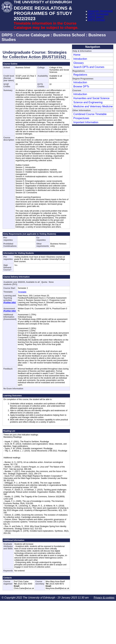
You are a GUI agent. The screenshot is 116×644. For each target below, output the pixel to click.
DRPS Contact (96, 20)
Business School (69, 35)
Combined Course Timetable (90, 114)
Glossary (79, 63)
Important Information (86, 122)
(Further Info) (10, 303)
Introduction (80, 59)
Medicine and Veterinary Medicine (93, 106)
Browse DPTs (81, 86)
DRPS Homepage (98, 14)
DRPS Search (96, 17)
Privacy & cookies (104, 598)
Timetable (22, 292)
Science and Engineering (88, 102)
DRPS (7, 35)
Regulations (80, 75)
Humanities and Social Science (92, 98)
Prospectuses (81, 118)
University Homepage (100, 11)
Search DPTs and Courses (89, 67)
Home (77, 55)
